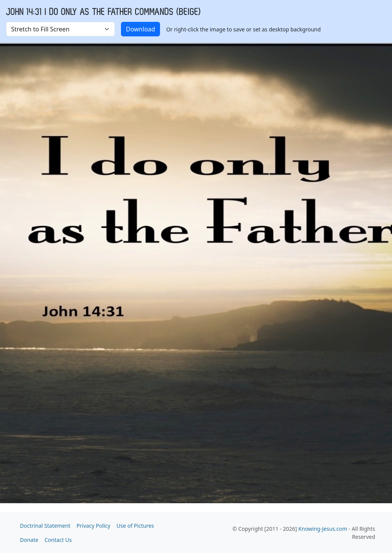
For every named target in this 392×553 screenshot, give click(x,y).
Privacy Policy (93, 526)
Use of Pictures (135, 526)
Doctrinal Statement (45, 526)
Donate (29, 540)
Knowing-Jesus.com (323, 529)
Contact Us (58, 540)
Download (140, 29)
